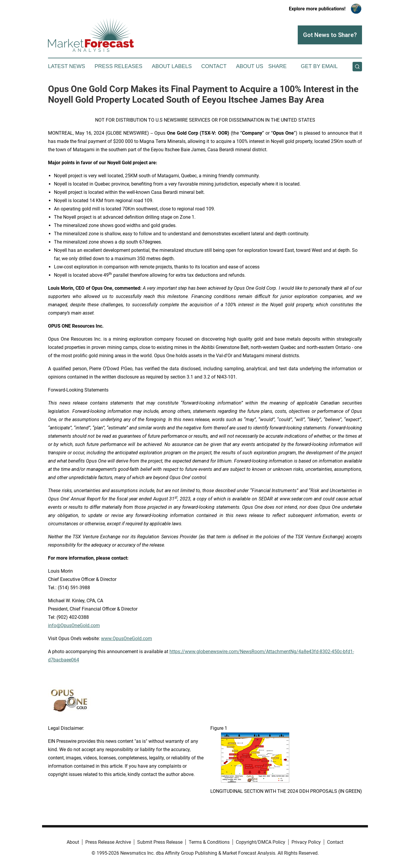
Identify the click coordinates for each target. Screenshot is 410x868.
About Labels (172, 66)
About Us (250, 66)
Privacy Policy (306, 842)
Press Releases (118, 66)
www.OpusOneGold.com (126, 638)
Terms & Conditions (209, 842)
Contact (214, 66)
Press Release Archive (108, 842)
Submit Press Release (160, 842)
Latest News (67, 66)
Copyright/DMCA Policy (261, 842)
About (73, 842)
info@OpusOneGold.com (74, 625)
